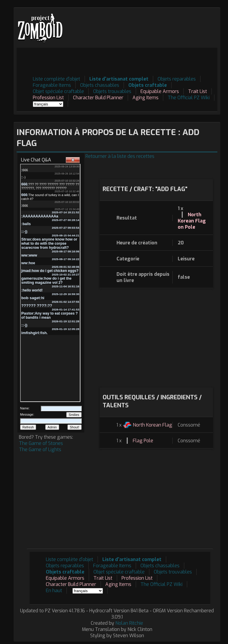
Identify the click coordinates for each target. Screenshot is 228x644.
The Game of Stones (41, 443)
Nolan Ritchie (129, 623)
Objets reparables (177, 79)
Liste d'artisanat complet (119, 79)
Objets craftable (148, 85)
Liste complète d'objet (56, 79)
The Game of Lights (40, 450)
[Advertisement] (110, 61)
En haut (54, 591)
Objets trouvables (112, 91)
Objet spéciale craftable (58, 91)
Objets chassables (100, 85)
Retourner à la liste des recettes (120, 156)
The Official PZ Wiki (189, 98)
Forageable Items (52, 85)
